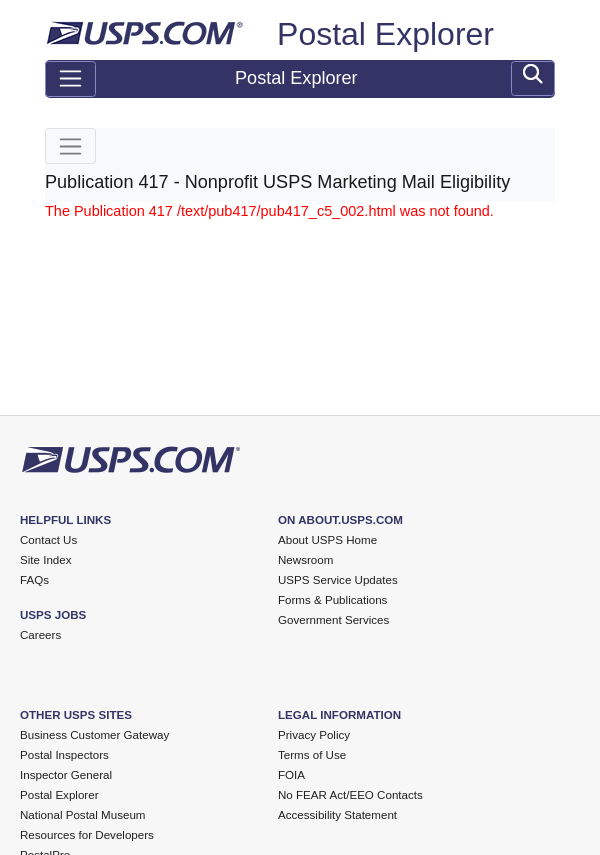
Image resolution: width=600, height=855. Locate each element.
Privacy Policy (314, 735)
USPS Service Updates (338, 580)
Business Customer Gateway (94, 735)
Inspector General (66, 775)
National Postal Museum (83, 815)
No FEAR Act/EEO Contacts (350, 795)
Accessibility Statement (337, 815)
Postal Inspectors (64, 755)
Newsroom (305, 560)
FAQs (34, 580)
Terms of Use (312, 755)
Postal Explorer (385, 34)
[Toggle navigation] (70, 79)
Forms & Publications (332, 600)
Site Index (46, 560)
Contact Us (48, 540)
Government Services (333, 620)
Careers (40, 635)
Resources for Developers (87, 835)
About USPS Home (327, 540)
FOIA (291, 775)
